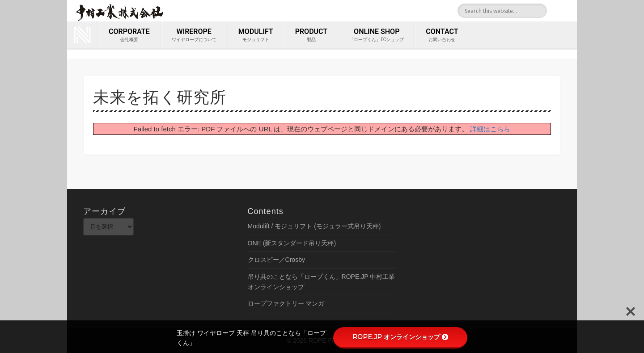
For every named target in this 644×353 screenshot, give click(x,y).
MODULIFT (256, 35)
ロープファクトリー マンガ (286, 303)
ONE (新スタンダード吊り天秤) (292, 243)
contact (442, 35)
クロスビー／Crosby (276, 260)
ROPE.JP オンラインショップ (400, 337)
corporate (129, 35)
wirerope (194, 35)
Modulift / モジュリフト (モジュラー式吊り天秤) (314, 226)
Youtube (567, 11)
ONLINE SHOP (377, 35)
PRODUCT (311, 35)
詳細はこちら (490, 129)
